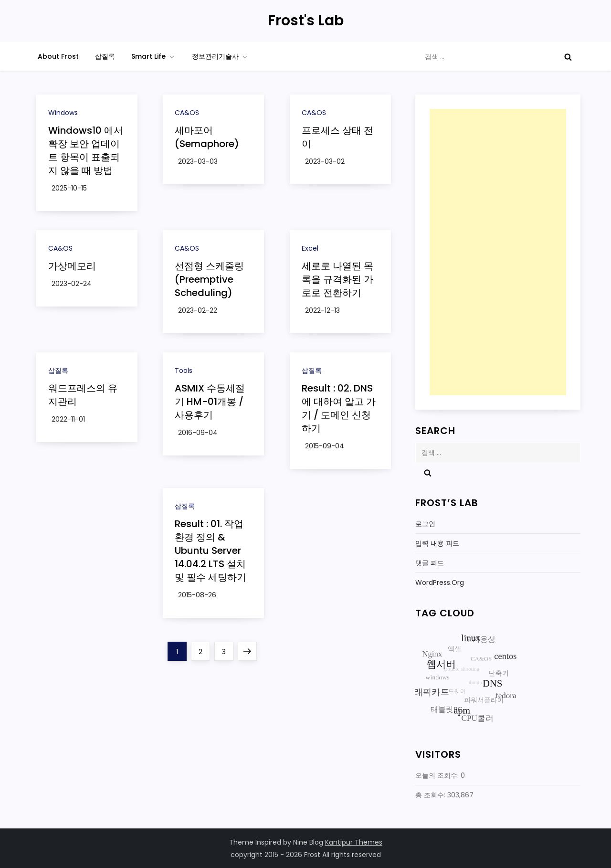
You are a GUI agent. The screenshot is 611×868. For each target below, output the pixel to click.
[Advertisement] (498, 252)
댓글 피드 (430, 563)
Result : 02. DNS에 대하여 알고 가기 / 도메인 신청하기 (339, 408)
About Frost (58, 56)
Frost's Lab (306, 21)
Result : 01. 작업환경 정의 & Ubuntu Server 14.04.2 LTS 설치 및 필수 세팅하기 (211, 550)
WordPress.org (440, 582)
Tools (184, 370)
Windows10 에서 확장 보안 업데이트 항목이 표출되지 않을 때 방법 (86, 150)
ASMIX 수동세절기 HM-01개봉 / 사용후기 (210, 402)
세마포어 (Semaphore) (207, 137)
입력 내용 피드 (437, 543)
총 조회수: (431, 795)
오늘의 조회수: (438, 775)
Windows (63, 113)
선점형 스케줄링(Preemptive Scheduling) (209, 279)
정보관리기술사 (220, 56)
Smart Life (153, 56)
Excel (310, 248)
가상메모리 (72, 266)
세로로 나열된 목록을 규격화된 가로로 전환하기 (337, 279)
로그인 (425, 524)
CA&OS (187, 113)
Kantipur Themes (354, 842)
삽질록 (105, 56)
